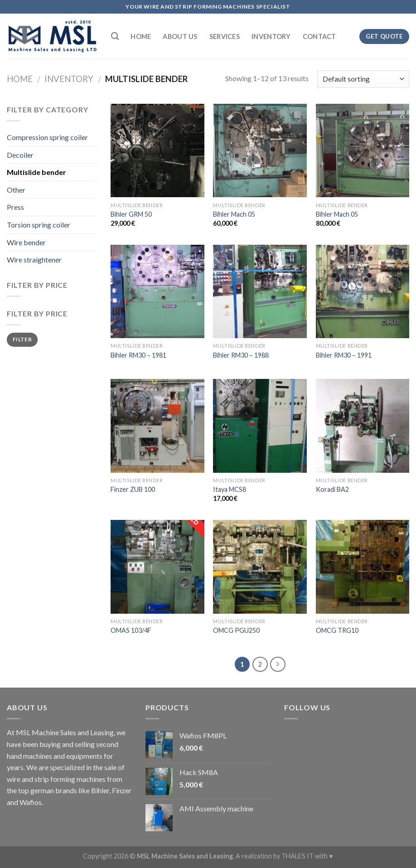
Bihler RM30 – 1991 (344, 355)
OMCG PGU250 (236, 630)
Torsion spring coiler (39, 225)
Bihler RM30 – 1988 (241, 355)
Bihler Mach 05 (234, 214)
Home (141, 36)
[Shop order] (363, 79)
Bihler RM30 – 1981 (138, 355)
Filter (22, 339)
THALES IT (297, 856)
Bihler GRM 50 (131, 214)
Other (16, 190)
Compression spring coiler (47, 137)
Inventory (271, 36)
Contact (319, 36)
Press (15, 207)
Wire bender (26, 242)
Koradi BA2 (332, 489)
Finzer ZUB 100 (133, 489)
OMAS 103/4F (131, 630)
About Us (180, 36)
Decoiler (20, 155)
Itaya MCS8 (230, 489)
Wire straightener (34, 259)
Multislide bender (36, 172)
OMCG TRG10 (337, 630)
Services (225, 36)
